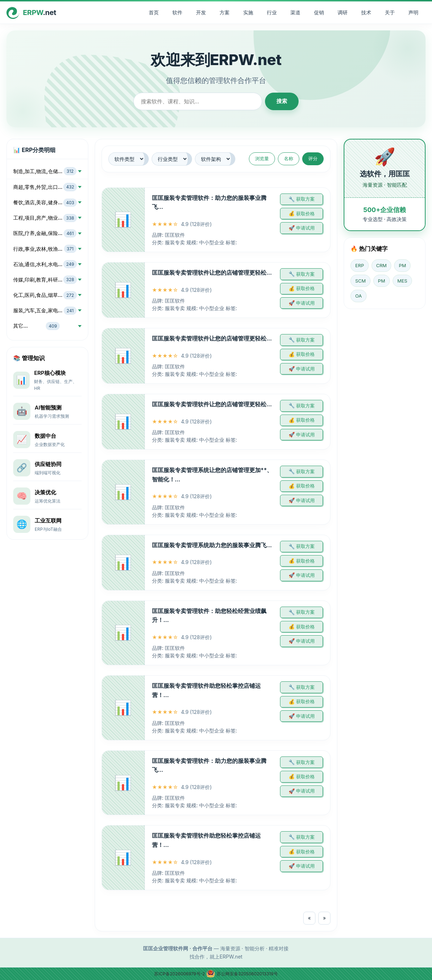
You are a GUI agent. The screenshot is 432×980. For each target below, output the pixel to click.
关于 (390, 12)
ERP (359, 265)
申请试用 (305, 228)
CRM (382, 265)
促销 (319, 12)
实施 (248, 12)
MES (402, 281)
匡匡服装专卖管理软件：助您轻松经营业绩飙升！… (209, 616)
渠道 (295, 12)
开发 (201, 12)
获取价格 (305, 214)
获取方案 (305, 199)
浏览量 (262, 158)
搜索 (282, 101)
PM (402, 265)
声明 (413, 12)
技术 (366, 12)
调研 (343, 12)
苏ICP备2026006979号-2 (180, 974)
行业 (272, 12)
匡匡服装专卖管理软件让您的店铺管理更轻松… (212, 273)
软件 (177, 12)
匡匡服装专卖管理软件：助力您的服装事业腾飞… (209, 202)
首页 (154, 12)
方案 (225, 12)
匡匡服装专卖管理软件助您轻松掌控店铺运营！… (206, 690)
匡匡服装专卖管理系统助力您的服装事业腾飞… (212, 545)
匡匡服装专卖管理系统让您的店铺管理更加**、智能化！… (212, 475)
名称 (289, 158)
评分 (313, 158)
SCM (360, 281)
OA (358, 296)
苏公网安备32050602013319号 (242, 974)
